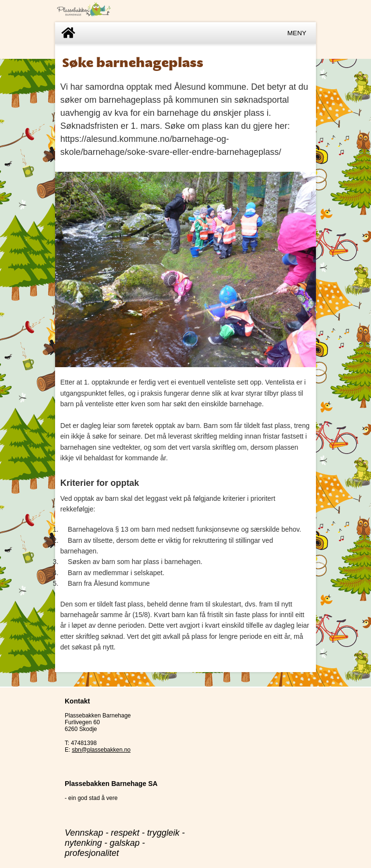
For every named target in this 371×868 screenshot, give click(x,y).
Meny (297, 33)
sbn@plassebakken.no (101, 750)
